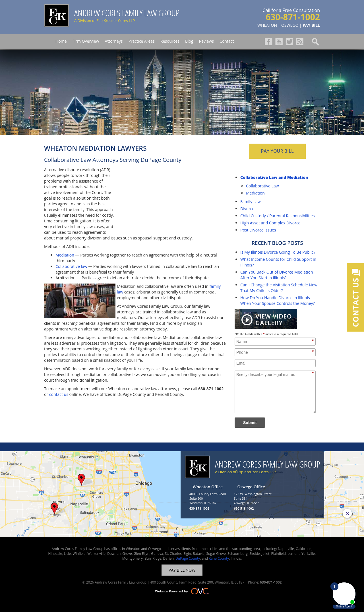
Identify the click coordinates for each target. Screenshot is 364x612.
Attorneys (114, 41)
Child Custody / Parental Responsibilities (278, 216)
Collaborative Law (262, 186)
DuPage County (188, 558)
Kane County (219, 558)
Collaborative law (71, 266)
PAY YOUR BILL (277, 151)
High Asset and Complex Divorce (270, 223)
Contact (227, 41)
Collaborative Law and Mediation (274, 177)
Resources (170, 41)
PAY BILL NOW (182, 570)
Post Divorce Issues (258, 230)
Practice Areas (141, 41)
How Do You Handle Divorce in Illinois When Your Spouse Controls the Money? (278, 300)
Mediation (65, 255)
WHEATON (267, 25)
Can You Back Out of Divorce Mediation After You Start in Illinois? (277, 275)
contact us (59, 394)
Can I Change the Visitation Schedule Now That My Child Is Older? (279, 288)
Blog (189, 41)
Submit (250, 423)
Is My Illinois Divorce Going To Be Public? (278, 252)
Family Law (251, 201)
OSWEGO (290, 25)
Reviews (206, 41)
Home (61, 41)
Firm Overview (86, 41)
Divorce (247, 209)
